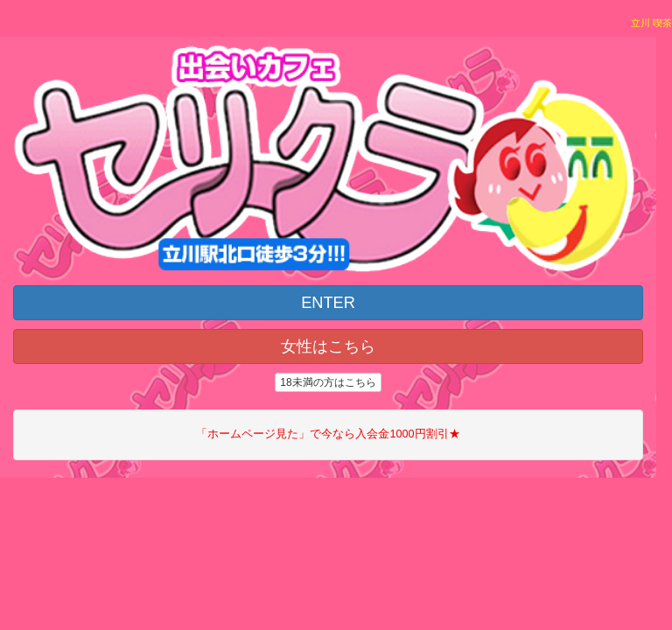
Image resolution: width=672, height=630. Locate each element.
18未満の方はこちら (328, 382)
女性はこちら (328, 346)
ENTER (328, 303)
